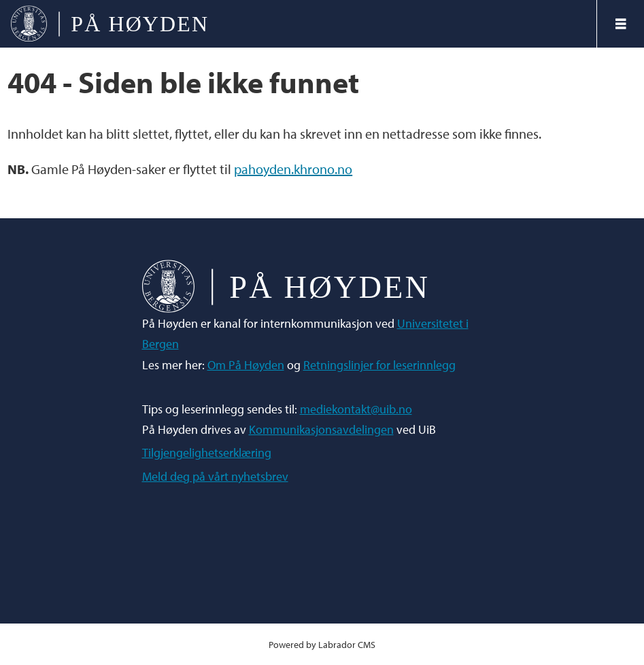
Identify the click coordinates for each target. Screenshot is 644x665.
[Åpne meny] (621, 24)
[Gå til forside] (298, 24)
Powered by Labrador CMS (322, 644)
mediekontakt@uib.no (356, 409)
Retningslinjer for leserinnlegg (379, 365)
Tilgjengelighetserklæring (207, 453)
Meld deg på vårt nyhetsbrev (215, 476)
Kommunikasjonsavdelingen (321, 429)
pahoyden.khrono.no (293, 169)
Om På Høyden (246, 365)
